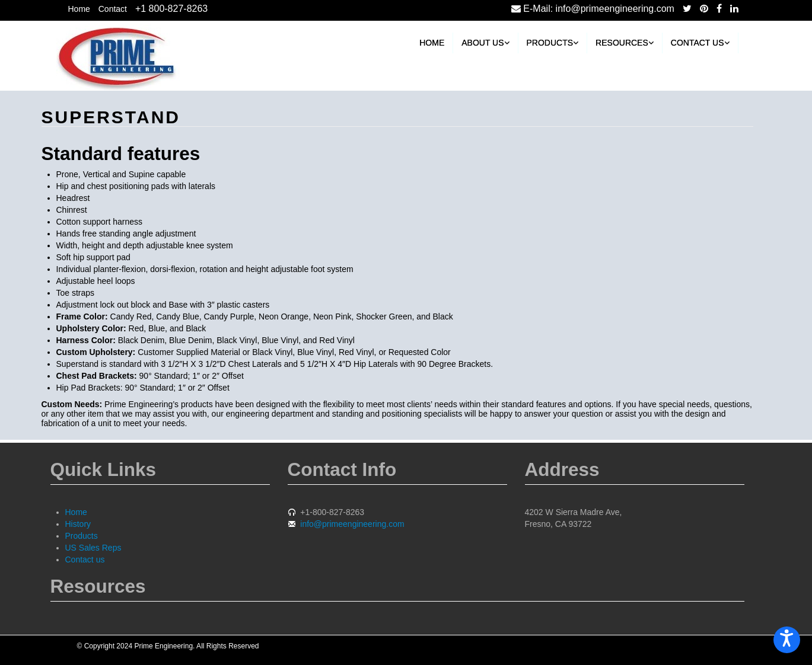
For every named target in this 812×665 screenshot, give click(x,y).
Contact (113, 9)
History (78, 524)
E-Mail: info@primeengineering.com (593, 9)
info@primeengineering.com (352, 524)
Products (553, 43)
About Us (485, 43)
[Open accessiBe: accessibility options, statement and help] (787, 640)
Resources (625, 43)
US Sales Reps (93, 548)
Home (79, 9)
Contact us (700, 43)
